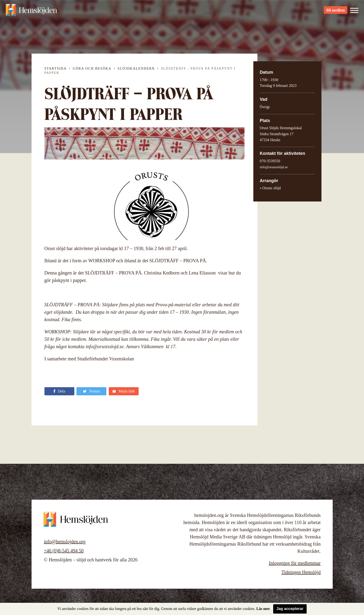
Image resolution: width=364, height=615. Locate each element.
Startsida (56, 69)
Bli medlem (336, 12)
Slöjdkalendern (136, 69)
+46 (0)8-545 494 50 (64, 551)
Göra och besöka (92, 69)
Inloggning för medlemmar (295, 563)
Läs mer (263, 609)
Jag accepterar (290, 609)
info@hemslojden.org (65, 542)
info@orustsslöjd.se (274, 167)
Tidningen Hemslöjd (301, 572)
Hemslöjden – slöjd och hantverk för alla (32, 12)
